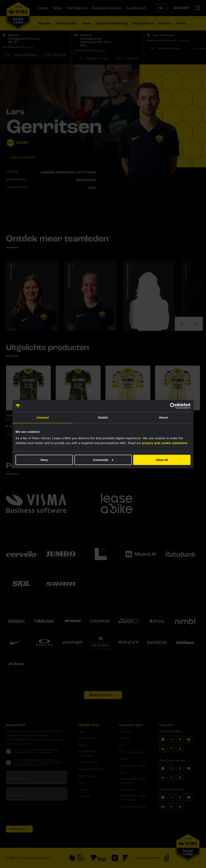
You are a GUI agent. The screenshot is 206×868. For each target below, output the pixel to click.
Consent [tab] (43, 417)
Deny (44, 460)
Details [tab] (103, 417)
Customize (103, 460)
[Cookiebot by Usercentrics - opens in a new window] (173, 406)
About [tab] (163, 417)
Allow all (162, 460)
